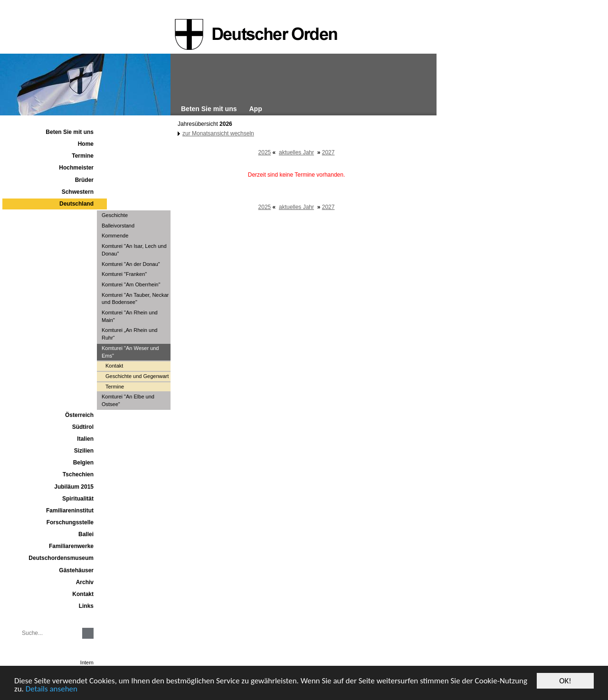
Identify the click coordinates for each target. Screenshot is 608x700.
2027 (328, 152)
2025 (265, 152)
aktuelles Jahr (296, 152)
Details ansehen (52, 689)
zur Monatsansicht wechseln (218, 133)
